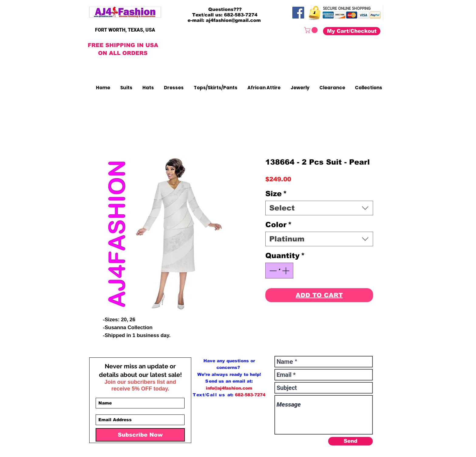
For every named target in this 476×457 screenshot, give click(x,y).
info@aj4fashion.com (229, 388)
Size (276, 194)
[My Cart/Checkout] (352, 31)
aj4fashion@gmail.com (233, 20)
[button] (312, 30)
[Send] (350, 441)
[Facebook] (298, 13)
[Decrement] (272, 271)
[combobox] (319, 208)
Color (279, 225)
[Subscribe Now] (140, 435)
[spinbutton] (279, 271)
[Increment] (286, 271)
